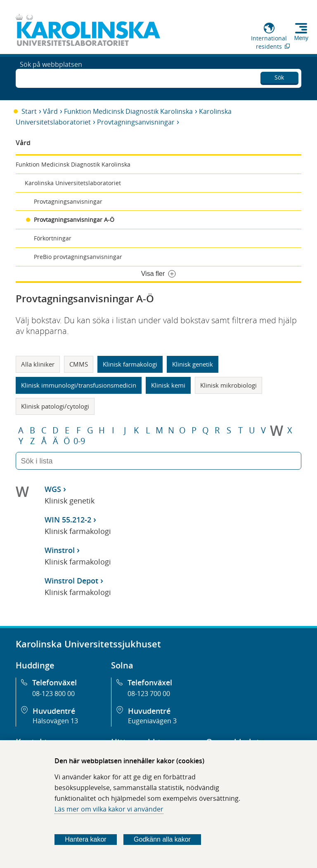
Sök (279, 76)
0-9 (79, 441)
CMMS (79, 364)
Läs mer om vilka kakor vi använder (109, 809)
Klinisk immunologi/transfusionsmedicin (79, 385)
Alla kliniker (38, 364)
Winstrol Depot (71, 581)
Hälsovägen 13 (55, 721)
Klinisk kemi (168, 385)
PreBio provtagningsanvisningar (78, 257)
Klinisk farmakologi (130, 364)
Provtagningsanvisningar (136, 122)
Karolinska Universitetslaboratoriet (73, 183)
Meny (301, 38)
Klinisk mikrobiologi (228, 385)
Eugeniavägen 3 (152, 721)
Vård (50, 111)
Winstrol (60, 550)
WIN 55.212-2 (68, 520)
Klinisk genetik (193, 364)
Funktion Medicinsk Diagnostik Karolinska (128, 111)
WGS (53, 489)
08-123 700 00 (149, 694)
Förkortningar (53, 238)
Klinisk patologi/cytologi (55, 406)
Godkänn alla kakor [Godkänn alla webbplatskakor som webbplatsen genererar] (162, 839)
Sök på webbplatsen (51, 78)
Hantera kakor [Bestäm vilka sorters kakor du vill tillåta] (86, 839)
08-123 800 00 (53, 694)
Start (29, 111)
